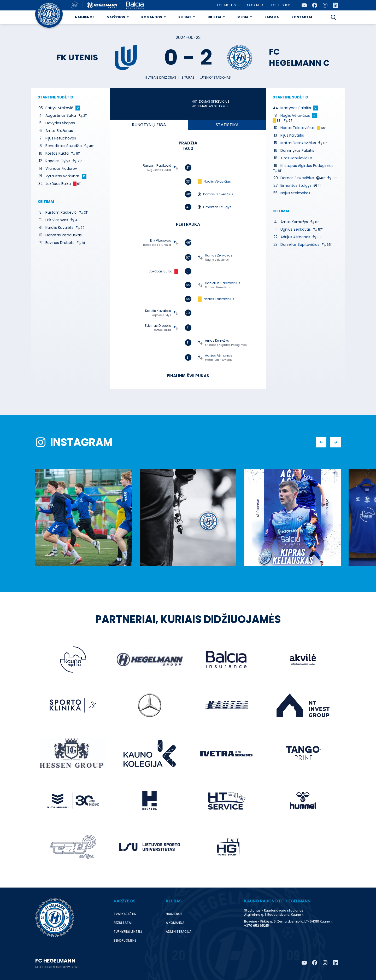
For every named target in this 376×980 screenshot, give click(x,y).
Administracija (179, 932)
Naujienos (85, 17)
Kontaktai (302, 17)
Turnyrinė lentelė (128, 932)
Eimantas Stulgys (213, 106)
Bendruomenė (125, 940)
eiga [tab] (149, 125)
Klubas (185, 17)
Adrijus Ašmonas (219, 355)
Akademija (255, 5)
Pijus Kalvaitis (292, 135)
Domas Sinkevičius (214, 101)
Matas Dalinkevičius (219, 360)
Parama (272, 17)
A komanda (175, 923)
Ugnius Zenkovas (219, 255)
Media (243, 17)
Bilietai (214, 17)
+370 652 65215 (257, 926)
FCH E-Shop (281, 5)
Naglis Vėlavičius (217, 181)
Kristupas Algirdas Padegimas (226, 345)
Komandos (152, 17)
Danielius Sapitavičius (223, 283)
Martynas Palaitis (296, 108)
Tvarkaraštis (125, 914)
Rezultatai (123, 923)
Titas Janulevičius (296, 158)
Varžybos (116, 17)
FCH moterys (228, 5)
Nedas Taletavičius (219, 299)
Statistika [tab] (227, 125)
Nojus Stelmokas (295, 193)
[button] (333, 17)
